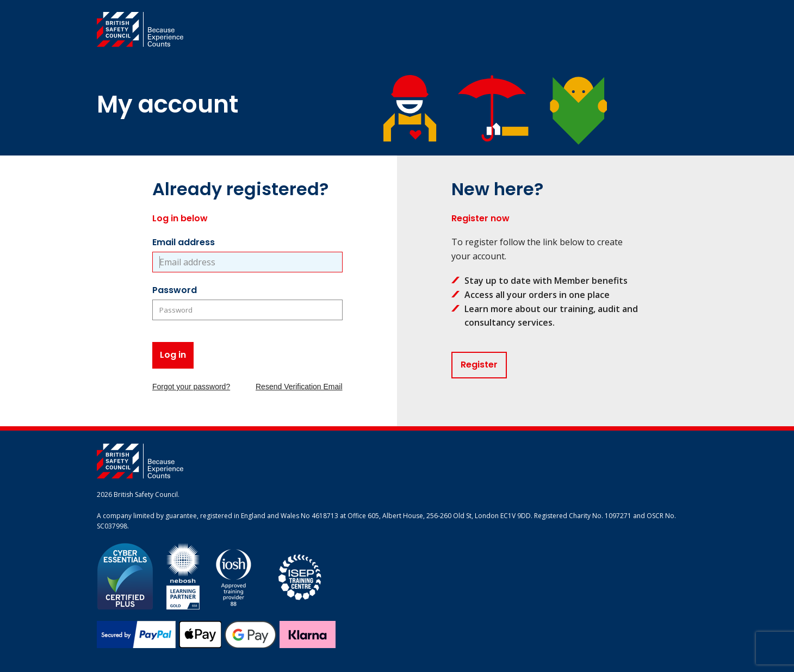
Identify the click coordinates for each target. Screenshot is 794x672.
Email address (184, 242)
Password (175, 290)
